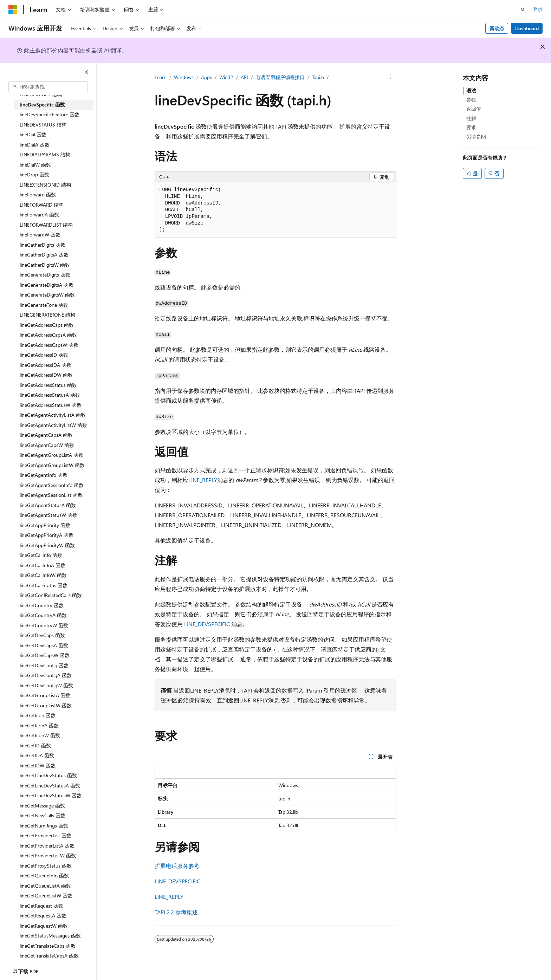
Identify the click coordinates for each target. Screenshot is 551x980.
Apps (206, 77)
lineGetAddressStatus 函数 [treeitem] (48, 385)
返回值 (474, 109)
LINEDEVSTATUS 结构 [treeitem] (43, 125)
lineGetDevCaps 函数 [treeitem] (42, 635)
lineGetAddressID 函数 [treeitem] (44, 355)
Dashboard (527, 28)
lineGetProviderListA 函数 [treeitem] (47, 846)
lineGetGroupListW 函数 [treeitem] (46, 705)
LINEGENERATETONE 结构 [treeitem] (47, 315)
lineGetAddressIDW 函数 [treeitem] (46, 375)
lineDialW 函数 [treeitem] (35, 165)
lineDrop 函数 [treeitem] (34, 174)
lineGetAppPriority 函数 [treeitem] (45, 525)
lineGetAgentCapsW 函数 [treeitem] (47, 445)
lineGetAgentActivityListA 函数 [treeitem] (53, 415)
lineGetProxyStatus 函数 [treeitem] (46, 866)
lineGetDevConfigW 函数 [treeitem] (46, 685)
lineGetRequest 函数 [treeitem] (41, 906)
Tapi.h (318, 77)
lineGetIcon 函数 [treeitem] (38, 715)
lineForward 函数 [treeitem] (38, 194)
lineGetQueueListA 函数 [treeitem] (45, 886)
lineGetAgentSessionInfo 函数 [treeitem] (52, 485)
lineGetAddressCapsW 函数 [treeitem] (49, 345)
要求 (471, 127)
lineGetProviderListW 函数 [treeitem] (48, 855)
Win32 (226, 77)
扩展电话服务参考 (177, 866)
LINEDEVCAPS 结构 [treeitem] (41, 94)
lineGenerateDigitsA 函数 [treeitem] (47, 285)
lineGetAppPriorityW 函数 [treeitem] (47, 545)
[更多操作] (390, 78)
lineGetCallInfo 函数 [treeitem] (41, 555)
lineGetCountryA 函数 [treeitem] (43, 615)
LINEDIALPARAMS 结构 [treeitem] (45, 154)
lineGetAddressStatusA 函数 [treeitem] (50, 395)
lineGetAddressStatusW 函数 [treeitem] (51, 405)
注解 (471, 118)
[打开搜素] (523, 9)
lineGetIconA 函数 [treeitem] (39, 725)
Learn (161, 77)
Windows (184, 77)
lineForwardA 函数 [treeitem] (39, 215)
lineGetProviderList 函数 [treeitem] (46, 835)
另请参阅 (476, 137)
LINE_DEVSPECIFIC (207, 624)
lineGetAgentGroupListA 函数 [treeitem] (51, 455)
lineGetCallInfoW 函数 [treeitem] (43, 575)
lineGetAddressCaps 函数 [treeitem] (47, 325)
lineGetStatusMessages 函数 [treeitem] (50, 936)
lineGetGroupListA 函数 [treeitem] (45, 695)
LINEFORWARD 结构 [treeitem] (42, 205)
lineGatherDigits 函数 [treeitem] (43, 245)
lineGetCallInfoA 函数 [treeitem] (43, 565)
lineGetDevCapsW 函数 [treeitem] (45, 655)
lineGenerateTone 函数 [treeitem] (44, 305)
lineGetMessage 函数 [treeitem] (42, 806)
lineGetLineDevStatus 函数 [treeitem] (48, 775)
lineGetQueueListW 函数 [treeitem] (46, 895)
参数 (471, 100)
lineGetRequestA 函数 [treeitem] (43, 916)
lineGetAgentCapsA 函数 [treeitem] (46, 435)
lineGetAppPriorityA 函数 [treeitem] (47, 535)
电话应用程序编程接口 (280, 77)
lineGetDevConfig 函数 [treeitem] (44, 665)
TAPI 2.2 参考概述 (176, 912)
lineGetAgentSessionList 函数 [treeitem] (51, 495)
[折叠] (86, 72)
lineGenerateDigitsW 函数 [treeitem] (47, 295)
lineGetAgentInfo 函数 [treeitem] (44, 475)
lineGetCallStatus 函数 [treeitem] (44, 585)
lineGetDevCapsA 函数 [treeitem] (44, 645)
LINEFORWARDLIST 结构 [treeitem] (46, 225)
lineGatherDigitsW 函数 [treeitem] (45, 265)
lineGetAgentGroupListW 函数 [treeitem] (52, 465)
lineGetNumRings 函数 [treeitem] (44, 826)
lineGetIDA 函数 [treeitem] (37, 755)
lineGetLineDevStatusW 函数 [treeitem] (51, 795)
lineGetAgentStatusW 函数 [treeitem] (48, 515)
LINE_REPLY (203, 480)
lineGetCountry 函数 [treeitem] (42, 605)
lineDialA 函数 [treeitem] (35, 145)
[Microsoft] (13, 9)
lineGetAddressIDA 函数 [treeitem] (46, 365)
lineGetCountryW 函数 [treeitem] (44, 625)
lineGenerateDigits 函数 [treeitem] (45, 275)
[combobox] (48, 87)
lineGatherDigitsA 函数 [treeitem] (44, 255)
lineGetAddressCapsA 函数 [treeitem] (48, 335)
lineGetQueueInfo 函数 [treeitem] (44, 875)
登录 (538, 9)
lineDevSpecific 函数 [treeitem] (42, 105)
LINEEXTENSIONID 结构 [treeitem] (45, 185)
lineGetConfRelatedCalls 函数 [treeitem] (51, 595)
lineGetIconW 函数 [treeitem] (40, 735)
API (244, 77)
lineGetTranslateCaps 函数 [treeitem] (48, 946)
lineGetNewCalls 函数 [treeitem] (43, 815)
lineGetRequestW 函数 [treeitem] (44, 926)
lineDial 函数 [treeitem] (33, 134)
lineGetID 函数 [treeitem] (35, 745)
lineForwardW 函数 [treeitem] (40, 235)
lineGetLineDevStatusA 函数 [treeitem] (50, 786)
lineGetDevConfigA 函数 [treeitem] (46, 675)
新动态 (497, 28)
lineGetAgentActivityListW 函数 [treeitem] (53, 425)
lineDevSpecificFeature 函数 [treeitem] (50, 114)
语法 (471, 90)
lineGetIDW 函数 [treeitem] (38, 765)
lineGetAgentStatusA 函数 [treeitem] (48, 505)
